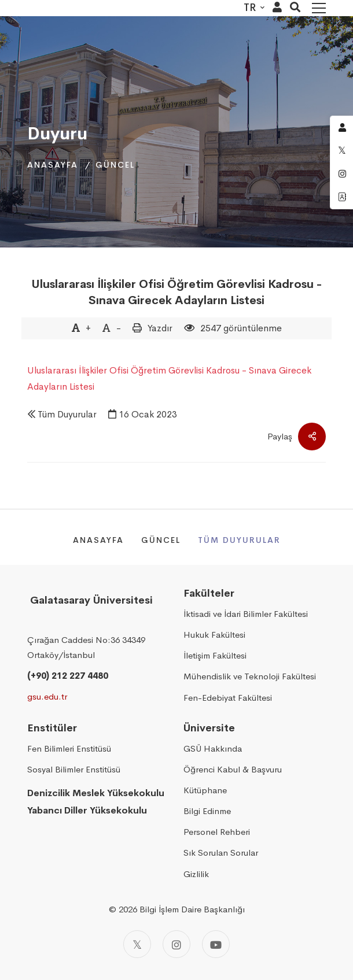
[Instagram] (176, 944)
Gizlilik (196, 874)
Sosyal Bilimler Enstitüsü (74, 769)
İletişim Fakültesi (215, 655)
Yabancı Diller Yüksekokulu (87, 810)
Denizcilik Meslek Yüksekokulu (96, 793)
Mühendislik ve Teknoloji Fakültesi (250, 676)
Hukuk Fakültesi (214, 635)
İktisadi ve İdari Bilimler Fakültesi (246, 614)
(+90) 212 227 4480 (68, 676)
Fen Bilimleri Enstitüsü (69, 748)
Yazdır (160, 328)
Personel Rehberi (217, 832)
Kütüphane (205, 790)
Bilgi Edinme (207, 811)
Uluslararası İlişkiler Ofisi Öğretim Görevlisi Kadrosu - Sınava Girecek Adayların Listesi (176, 292)
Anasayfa (53, 165)
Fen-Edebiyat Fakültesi (228, 698)
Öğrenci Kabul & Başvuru (233, 769)
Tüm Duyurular (67, 414)
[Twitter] (137, 944)
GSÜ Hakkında (213, 748)
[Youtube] (216, 944)
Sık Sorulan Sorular (221, 853)
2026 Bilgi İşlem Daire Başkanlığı (182, 909)
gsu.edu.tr (47, 696)
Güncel (115, 165)
